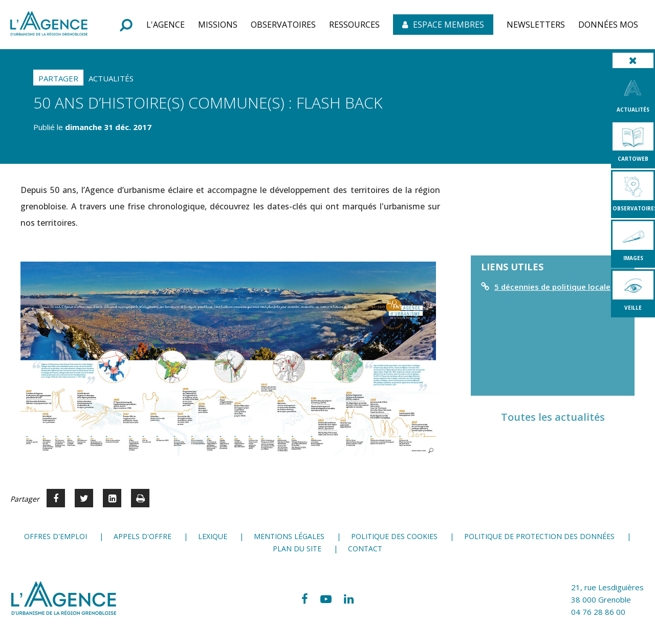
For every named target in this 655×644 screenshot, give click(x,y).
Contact (365, 549)
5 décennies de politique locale (552, 287)
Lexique (213, 536)
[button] (166, 25)
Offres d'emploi (56, 536)
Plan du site (297, 549)
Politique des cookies (394, 536)
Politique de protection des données (539, 536)
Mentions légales (289, 536)
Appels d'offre (143, 536)
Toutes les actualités (553, 417)
